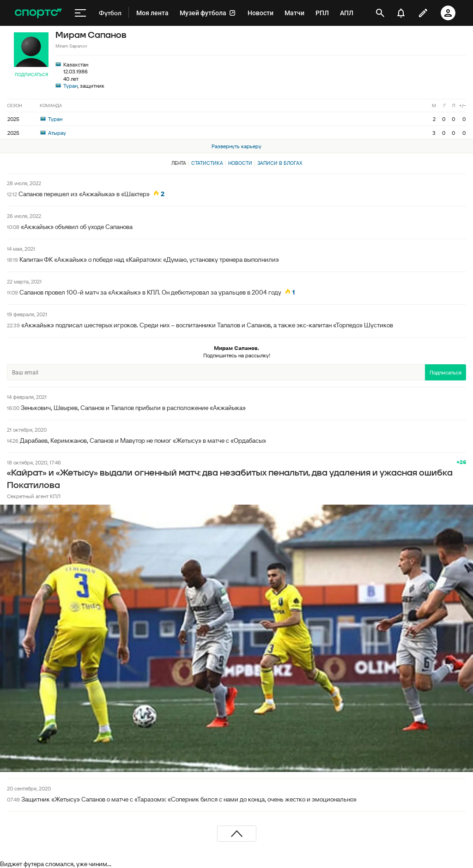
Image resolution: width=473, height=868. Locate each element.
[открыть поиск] (380, 13)
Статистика (207, 163)
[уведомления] (401, 13)
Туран (70, 86)
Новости (240, 163)
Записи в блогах (280, 163)
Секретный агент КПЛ (34, 496)
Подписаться (31, 75)
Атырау (53, 133)
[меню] (80, 13)
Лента (179, 163)
